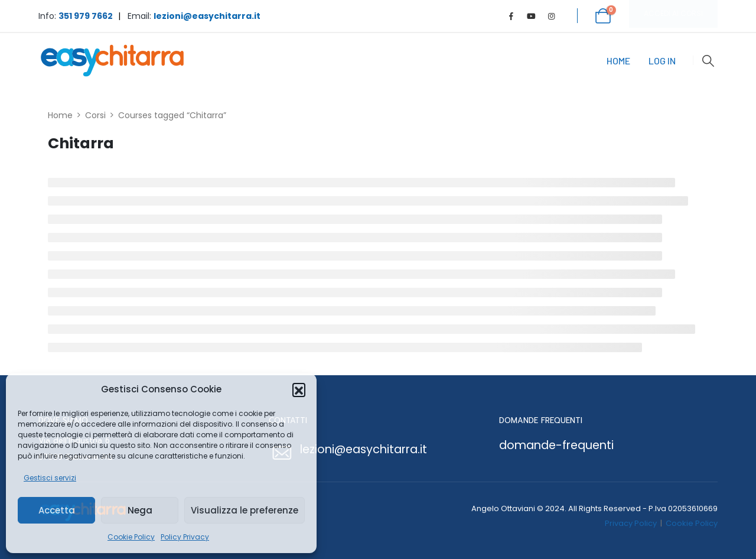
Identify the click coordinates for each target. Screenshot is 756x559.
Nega (140, 510)
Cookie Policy (131, 537)
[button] (299, 389)
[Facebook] (511, 16)
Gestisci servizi (50, 478)
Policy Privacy (185, 537)
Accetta (57, 510)
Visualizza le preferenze (245, 510)
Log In (662, 61)
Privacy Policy (631, 523)
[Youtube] (532, 16)
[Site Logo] (112, 61)
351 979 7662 (86, 16)
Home (618, 61)
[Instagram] (552, 16)
